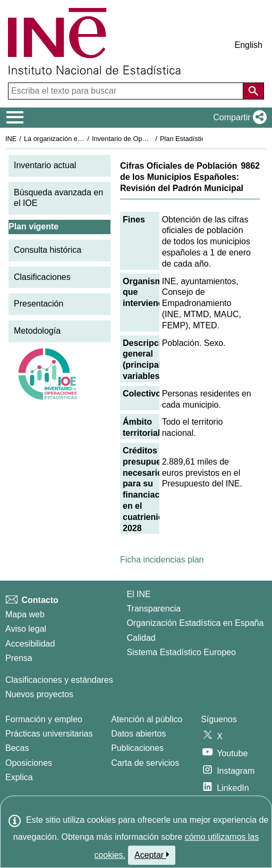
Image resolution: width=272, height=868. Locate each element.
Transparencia (154, 609)
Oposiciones (29, 763)
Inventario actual (45, 165)
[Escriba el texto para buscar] (127, 91)
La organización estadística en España (82, 139)
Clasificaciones (42, 277)
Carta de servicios (145, 763)
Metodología (37, 331)
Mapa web (25, 614)
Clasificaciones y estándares (59, 680)
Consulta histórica (48, 250)
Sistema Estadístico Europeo (181, 652)
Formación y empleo (44, 719)
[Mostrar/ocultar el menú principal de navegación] (15, 118)
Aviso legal (26, 629)
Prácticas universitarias (49, 734)
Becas (17, 748)
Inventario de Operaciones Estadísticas (151, 139)
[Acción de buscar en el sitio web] (253, 91)
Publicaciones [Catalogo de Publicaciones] (137, 748)
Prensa (19, 658)
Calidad (141, 638)
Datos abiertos (138, 734)
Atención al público (147, 719)
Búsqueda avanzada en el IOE (58, 198)
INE (11, 139)
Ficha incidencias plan (162, 560)
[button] (238, 118)
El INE (138, 594)
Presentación (39, 304)
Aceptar (152, 855)
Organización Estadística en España (195, 623)
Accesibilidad (30, 644)
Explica (19, 777)
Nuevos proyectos (39, 694)
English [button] (249, 45)
